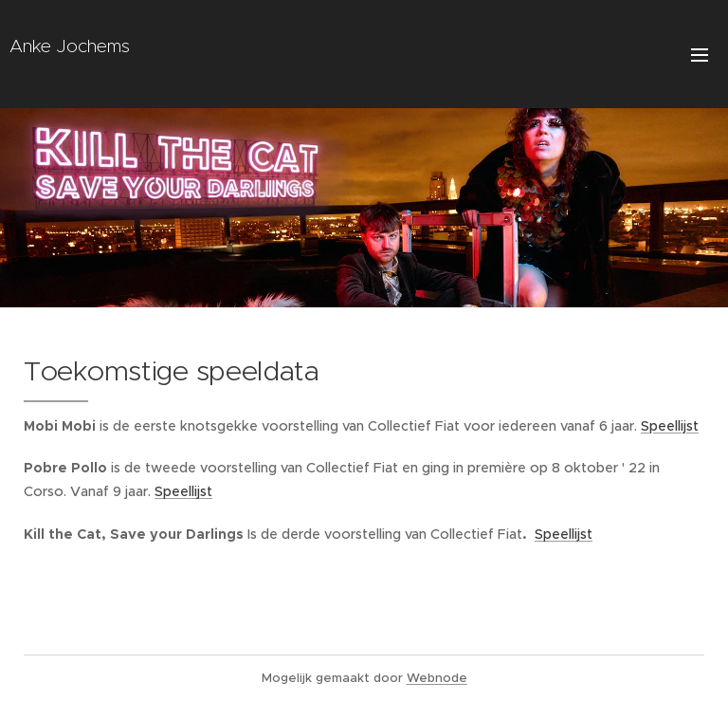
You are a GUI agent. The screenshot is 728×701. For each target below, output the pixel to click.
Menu (700, 55)
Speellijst (670, 426)
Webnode (437, 678)
